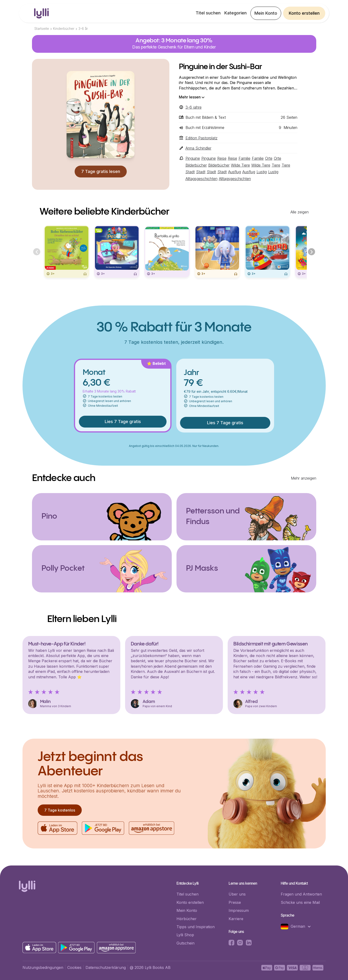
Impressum (239, 910)
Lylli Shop (185, 935)
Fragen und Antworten (301, 894)
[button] (298, 927)
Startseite (42, 29)
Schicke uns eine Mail (300, 902)
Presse (235, 902)
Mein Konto (266, 13)
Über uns (237, 894)
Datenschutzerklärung (106, 967)
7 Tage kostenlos (60, 810)
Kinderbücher (64, 29)
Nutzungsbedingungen (43, 967)
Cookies (74, 967)
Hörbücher (187, 919)
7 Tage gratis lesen (101, 171)
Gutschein (185, 943)
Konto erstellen (304, 13)
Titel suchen (208, 13)
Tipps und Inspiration (196, 927)
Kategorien (235, 13)
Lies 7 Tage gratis (123, 422)
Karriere (236, 919)
